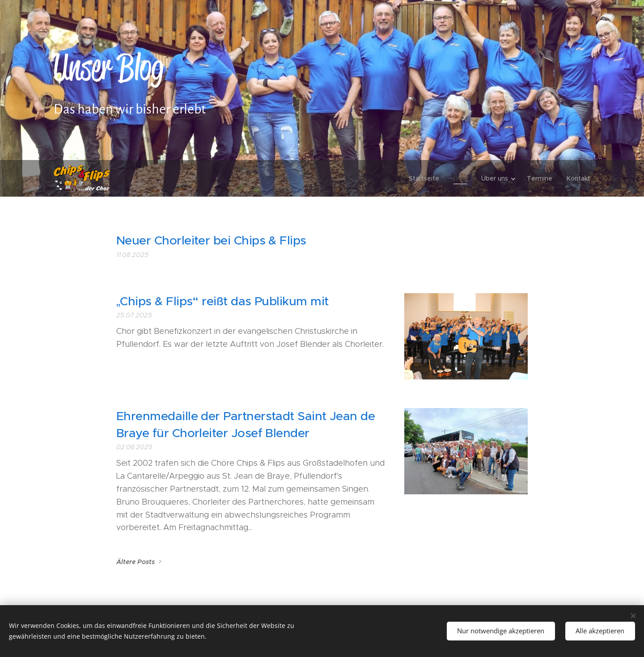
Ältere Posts (136, 562)
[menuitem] (426, 178)
